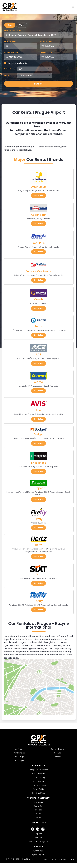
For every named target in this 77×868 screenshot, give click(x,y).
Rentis (39, 326)
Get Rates (38, 195)
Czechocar (38, 215)
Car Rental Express (26, 859)
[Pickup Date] (22, 46)
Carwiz (39, 299)
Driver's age (10, 69)
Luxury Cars (38, 802)
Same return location (18, 63)
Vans (22, 25)
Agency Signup (39, 855)
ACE (38, 355)
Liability (71, 859)
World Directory (39, 774)
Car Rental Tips (38, 793)
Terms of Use (60, 859)
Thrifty (39, 601)
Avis (38, 410)
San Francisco (19, 753)
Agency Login (39, 851)
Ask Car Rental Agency (39, 842)
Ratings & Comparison (38, 770)
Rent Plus (38, 243)
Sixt (38, 574)
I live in (8, 75)
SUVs (38, 814)
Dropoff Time (47, 52)
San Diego (20, 757)
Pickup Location (13, 31)
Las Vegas (19, 761)
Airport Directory (39, 777)
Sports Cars (38, 806)
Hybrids (39, 810)
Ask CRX (39, 838)
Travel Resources (39, 785)
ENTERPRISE (39, 463)
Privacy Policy (47, 859)
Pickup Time (46, 41)
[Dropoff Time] (58, 57)
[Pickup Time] (58, 46)
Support (39, 834)
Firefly (39, 519)
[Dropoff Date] (22, 57)
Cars (10, 25)
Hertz (38, 545)
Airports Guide (38, 781)
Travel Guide (39, 789)
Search (38, 84)
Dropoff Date (11, 52)
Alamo (38, 382)
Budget (39, 434)
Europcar (38, 488)
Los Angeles (19, 749)
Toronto (58, 757)
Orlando (58, 753)
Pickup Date (10, 41)
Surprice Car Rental (38, 271)
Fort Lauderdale (58, 749)
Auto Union (39, 187)
